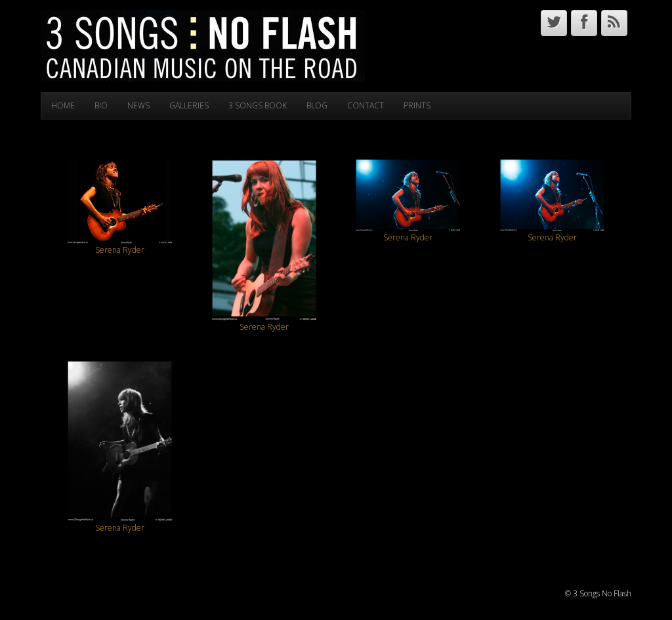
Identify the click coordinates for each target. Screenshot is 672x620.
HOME (63, 105)
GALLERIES (189, 105)
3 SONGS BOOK (258, 105)
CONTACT (366, 105)
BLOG (317, 105)
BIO (101, 105)
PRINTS (417, 105)
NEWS (138, 105)
